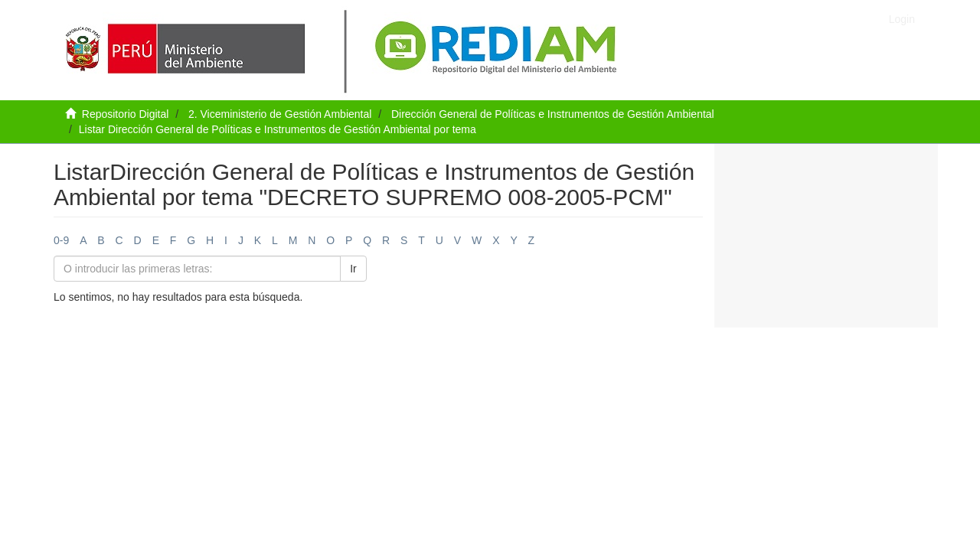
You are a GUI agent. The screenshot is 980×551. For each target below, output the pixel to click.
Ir (353, 269)
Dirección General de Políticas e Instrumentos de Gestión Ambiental (553, 114)
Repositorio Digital (126, 114)
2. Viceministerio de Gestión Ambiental (280, 114)
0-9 (61, 240)
